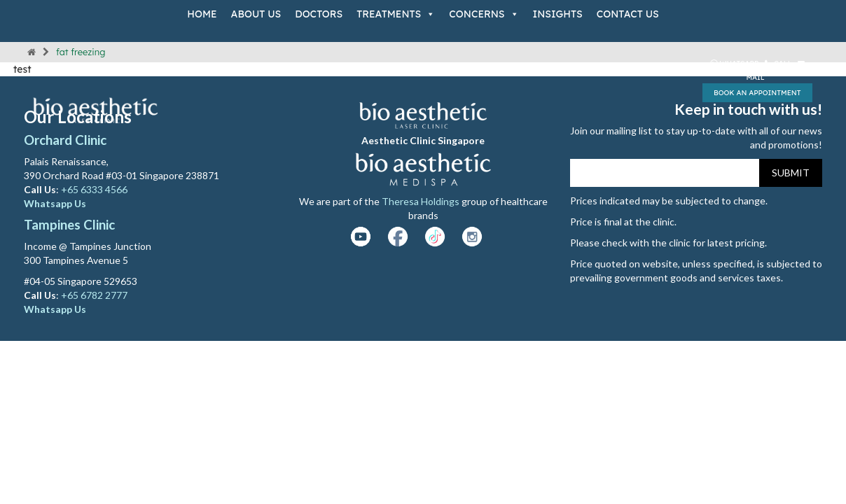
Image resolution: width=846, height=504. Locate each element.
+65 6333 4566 (95, 189)
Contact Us (628, 14)
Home (202, 14)
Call (779, 63)
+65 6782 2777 (94, 295)
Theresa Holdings (421, 201)
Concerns (484, 14)
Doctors (319, 14)
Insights (558, 14)
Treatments (396, 14)
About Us (256, 14)
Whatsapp (735, 63)
